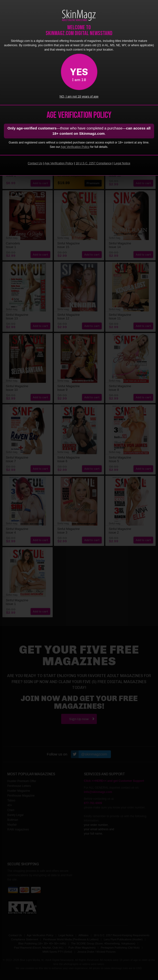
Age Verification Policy (75, 147)
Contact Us (35, 163)
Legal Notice (122, 163)
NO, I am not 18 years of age (79, 97)
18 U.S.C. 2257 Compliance (94, 163)
